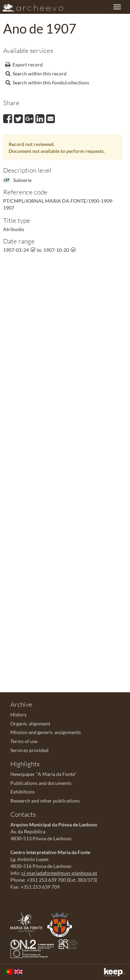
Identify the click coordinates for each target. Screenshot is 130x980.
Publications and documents (41, 783)
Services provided (29, 750)
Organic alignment (30, 723)
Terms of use (24, 741)
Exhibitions (23, 792)
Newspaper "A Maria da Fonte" (44, 774)
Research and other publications (45, 801)
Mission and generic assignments (46, 732)
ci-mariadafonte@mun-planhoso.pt (59, 873)
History (19, 715)
